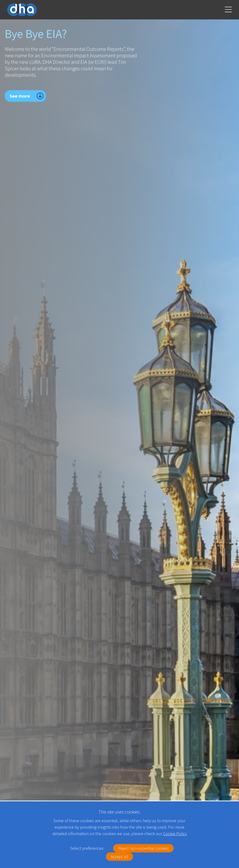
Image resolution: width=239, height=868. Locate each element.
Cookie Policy (175, 834)
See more (20, 96)
